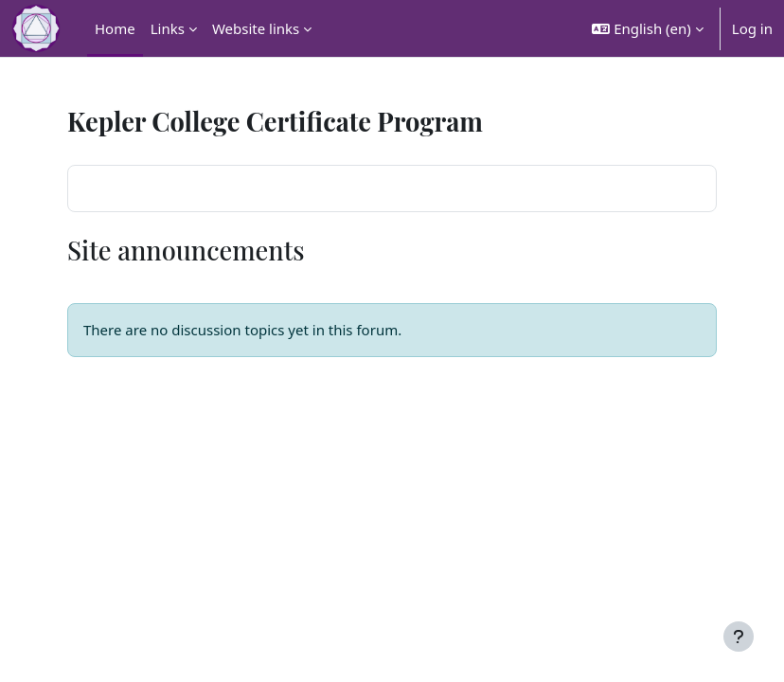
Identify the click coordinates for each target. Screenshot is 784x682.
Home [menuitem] (115, 28)
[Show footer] (739, 637)
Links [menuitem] (168, 28)
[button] (647, 28)
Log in (752, 28)
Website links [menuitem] (256, 28)
